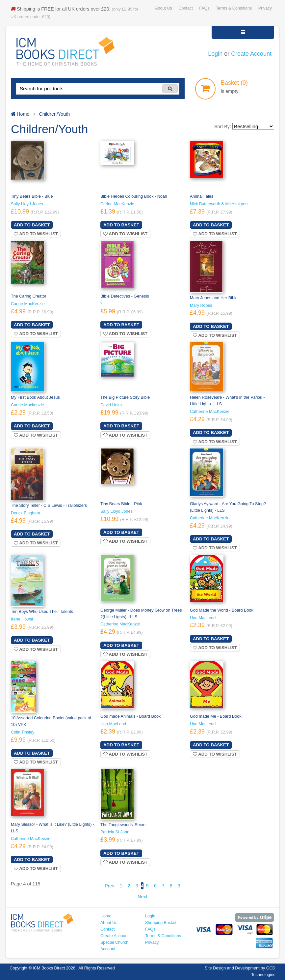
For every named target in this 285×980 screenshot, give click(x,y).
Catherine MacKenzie (210, 412)
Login (215, 54)
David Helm (111, 405)
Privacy (265, 8)
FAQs (204, 8)
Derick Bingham (26, 513)
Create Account (251, 54)
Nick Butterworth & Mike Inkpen (219, 204)
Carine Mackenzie (27, 405)
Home (106, 916)
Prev (110, 886)
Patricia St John (115, 832)
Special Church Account (114, 946)
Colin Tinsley (23, 732)
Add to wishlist (36, 234)
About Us (164, 8)
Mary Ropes (201, 305)
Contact (185, 8)
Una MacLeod (203, 618)
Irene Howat (22, 619)
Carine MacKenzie (117, 204)
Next (142, 897)
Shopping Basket (161, 923)
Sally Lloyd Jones (27, 204)
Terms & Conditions (234, 8)
